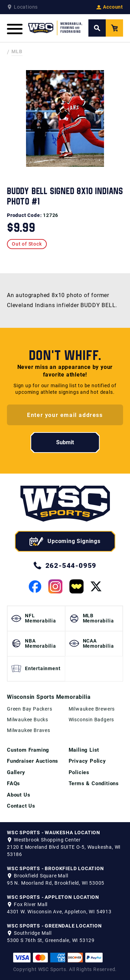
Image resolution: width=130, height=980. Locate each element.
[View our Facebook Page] (35, 587)
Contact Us (21, 806)
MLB (17, 51)
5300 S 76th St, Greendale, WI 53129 (51, 940)
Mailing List (84, 750)
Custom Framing (28, 750)
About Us (19, 795)
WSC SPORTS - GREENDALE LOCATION (54, 926)
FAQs (14, 783)
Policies (79, 772)
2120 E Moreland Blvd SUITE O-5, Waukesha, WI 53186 (64, 851)
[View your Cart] (114, 28)
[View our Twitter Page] (96, 586)
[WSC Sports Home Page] (55, 28)
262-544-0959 (65, 565)
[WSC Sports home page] (65, 505)
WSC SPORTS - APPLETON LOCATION (53, 897)
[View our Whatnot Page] (76, 586)
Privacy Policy (87, 761)
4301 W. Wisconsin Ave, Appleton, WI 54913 (59, 912)
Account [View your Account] (110, 7)
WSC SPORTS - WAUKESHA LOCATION (54, 832)
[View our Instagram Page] (55, 586)
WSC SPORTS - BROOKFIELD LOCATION (55, 868)
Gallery (16, 772)
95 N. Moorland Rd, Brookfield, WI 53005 (56, 883)
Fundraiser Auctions (33, 761)
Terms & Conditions (94, 783)
